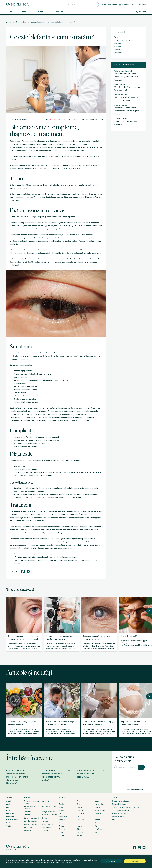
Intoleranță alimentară (32, 824)
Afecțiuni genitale (120, 119)
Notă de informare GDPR (121, 810)
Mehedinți (98, 823)
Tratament (118, 53)
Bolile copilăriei (120, 85)
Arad (79, 801)
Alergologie (46, 801)
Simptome (118, 43)
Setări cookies (111, 861)
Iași (60, 823)
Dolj (78, 817)
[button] (149, 611)
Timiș (96, 832)
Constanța (81, 813)
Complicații (118, 46)
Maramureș (81, 823)
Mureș (61, 826)
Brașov (79, 807)
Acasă (9, 22)
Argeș (97, 801)
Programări (10, 817)
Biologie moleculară (49, 812)
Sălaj (79, 829)
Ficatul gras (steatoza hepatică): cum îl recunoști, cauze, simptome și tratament (128, 111)
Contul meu (10, 823)
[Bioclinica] (18, 5)
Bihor (79, 804)
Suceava (80, 832)
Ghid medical (21, 22)
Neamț (79, 826)
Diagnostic (118, 50)
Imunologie (45, 821)
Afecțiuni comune (121, 95)
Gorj (96, 817)
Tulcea (62, 835)
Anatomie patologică (49, 806)
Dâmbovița (63, 817)
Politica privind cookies (120, 813)
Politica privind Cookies (64, 862)
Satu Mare (98, 829)
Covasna (98, 813)
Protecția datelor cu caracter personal (126, 807)
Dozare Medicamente (49, 815)
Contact (141, 12)
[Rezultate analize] (109, 4)
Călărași (80, 810)
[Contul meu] (141, 4)
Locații (9, 810)
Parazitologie (46, 827)
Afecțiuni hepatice (121, 105)
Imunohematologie (31, 821)
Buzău (61, 810)
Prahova (62, 829)
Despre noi (10, 813)
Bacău (62, 804)
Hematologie (46, 818)
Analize (9, 804)
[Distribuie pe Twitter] (29, 571)
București (98, 807)
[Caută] (142, 767)
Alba (61, 801)
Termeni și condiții (119, 817)
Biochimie (27, 812)
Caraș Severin (100, 810)
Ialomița (97, 820)
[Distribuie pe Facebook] (23, 571)
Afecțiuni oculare (37, 22)
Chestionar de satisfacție (121, 801)
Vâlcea (79, 835)
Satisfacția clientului (119, 804)
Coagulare (28, 815)
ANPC (114, 820)
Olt (96, 826)
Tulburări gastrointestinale (123, 71)
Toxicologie (28, 831)
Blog (8, 807)
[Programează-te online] (126, 4)
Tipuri (116, 37)
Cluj (61, 813)
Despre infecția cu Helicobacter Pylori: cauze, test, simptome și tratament (126, 77)
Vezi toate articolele (137, 745)
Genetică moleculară (31, 818)
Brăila (61, 807)
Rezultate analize (12, 820)
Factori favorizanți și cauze (124, 40)
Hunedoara (81, 820)
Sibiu (61, 832)
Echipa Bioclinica (55, 120)
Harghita (62, 820)
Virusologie (46, 831)
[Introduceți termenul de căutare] (82, 4)
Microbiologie (29, 827)
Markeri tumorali (47, 824)
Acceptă (135, 861)
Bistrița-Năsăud (100, 804)
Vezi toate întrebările (136, 790)
